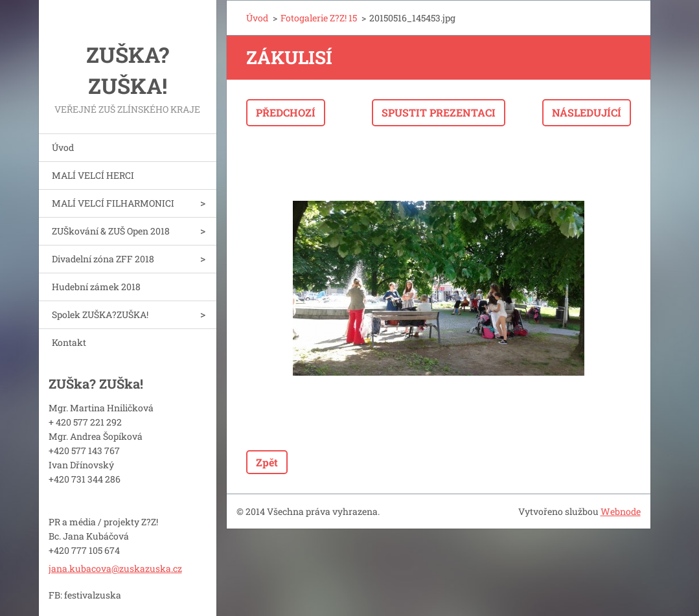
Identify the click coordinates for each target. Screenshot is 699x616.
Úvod (63, 147)
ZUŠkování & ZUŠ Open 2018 (111, 231)
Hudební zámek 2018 (96, 287)
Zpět (267, 462)
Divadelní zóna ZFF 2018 (103, 259)
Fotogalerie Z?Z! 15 (319, 18)
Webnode (621, 511)
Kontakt (69, 342)
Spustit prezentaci (439, 112)
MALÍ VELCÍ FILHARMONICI (113, 203)
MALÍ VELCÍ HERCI (93, 175)
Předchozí (286, 112)
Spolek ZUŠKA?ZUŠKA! (100, 314)
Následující (587, 112)
